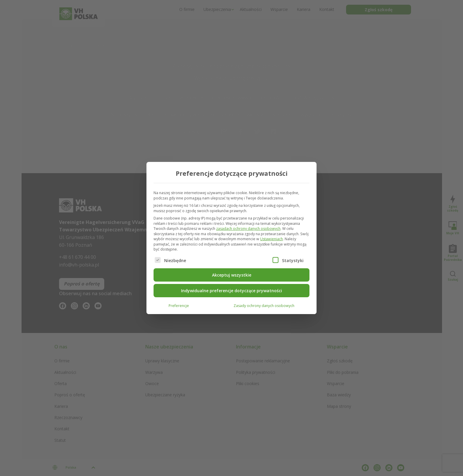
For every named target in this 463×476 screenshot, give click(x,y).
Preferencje (179, 305)
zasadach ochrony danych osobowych (248, 229)
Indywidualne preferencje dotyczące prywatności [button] (231, 290)
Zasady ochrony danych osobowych (264, 305)
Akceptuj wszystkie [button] (232, 275)
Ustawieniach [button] (272, 239)
